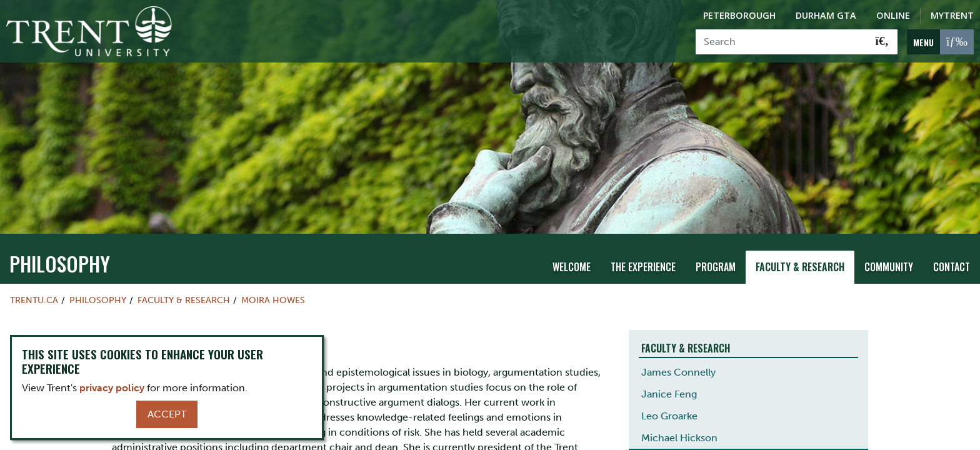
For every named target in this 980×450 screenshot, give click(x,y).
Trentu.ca (34, 296)
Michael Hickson (679, 434)
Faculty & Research (800, 263)
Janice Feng (669, 390)
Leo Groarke (669, 412)
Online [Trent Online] (893, 15)
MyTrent (952, 15)
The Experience (643, 263)
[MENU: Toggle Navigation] (940, 42)
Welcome (572, 263)
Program (716, 263)
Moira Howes (273, 296)
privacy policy (112, 388)
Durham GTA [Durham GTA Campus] (826, 15)
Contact (952, 263)
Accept (167, 414)
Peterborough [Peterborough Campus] (739, 15)
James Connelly (678, 368)
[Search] (782, 42)
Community (889, 263)
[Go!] (882, 42)
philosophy (60, 260)
